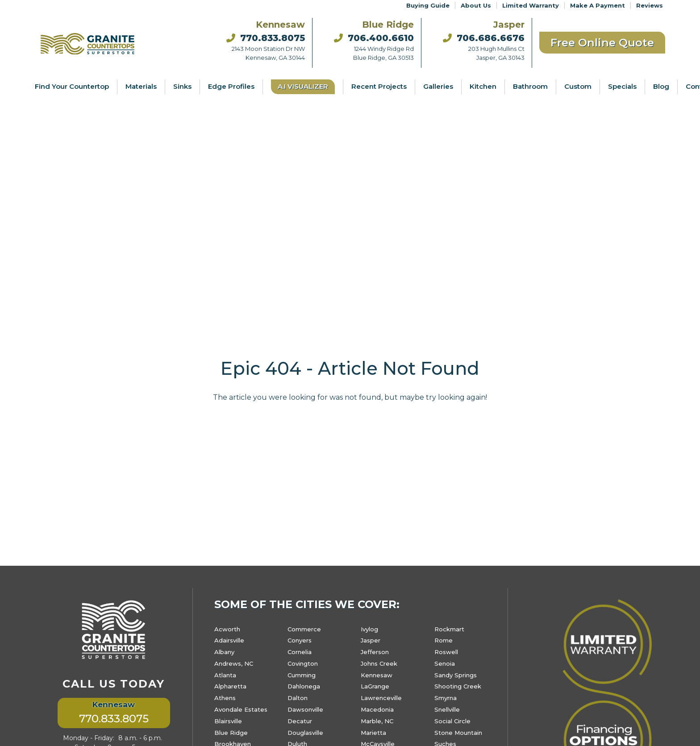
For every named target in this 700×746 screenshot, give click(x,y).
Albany (224, 652)
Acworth (227, 629)
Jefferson (375, 652)
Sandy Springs (456, 675)
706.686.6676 (484, 38)
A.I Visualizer (303, 86)
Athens (225, 698)
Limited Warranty (531, 5)
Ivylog (369, 629)
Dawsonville (305, 709)
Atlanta (225, 675)
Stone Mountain (458, 733)
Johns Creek (379, 663)
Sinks (182, 86)
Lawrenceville (381, 698)
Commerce (304, 629)
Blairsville (228, 721)
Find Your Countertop (72, 86)
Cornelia (300, 652)
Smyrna (446, 698)
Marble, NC (377, 721)
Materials (141, 86)
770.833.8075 (266, 38)
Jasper (371, 640)
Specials (622, 86)
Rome (444, 640)
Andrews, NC (234, 663)
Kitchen (483, 86)
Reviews (650, 5)
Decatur (300, 721)
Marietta (373, 733)
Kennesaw (377, 675)
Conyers (300, 640)
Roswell (446, 652)
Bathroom (530, 86)
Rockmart (449, 629)
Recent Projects (379, 86)
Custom (578, 86)
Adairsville (229, 640)
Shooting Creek (458, 686)
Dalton (298, 698)
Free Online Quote (602, 43)
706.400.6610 (374, 38)
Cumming (302, 675)
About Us (476, 5)
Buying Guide (428, 5)
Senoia (445, 663)
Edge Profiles (231, 86)
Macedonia (377, 709)
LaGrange (375, 686)
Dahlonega (304, 686)
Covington (303, 663)
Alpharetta (230, 686)
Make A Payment (598, 5)
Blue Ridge (231, 733)
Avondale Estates (241, 709)
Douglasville (305, 733)
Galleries (438, 86)
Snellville (447, 709)
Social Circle (452, 721)
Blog (661, 86)
